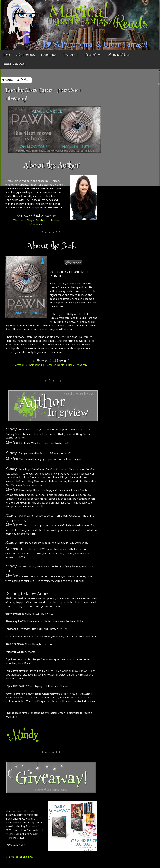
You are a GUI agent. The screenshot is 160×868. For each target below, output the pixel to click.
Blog (29, 220)
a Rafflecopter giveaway (19, 857)
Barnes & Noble (55, 365)
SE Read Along (119, 55)
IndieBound (35, 365)
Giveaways (49, 55)
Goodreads (36, 224)
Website (18, 220)
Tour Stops (70, 55)
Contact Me (93, 55)
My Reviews (25, 55)
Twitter (55, 220)
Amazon (20, 365)
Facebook (41, 220)
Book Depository (78, 365)
